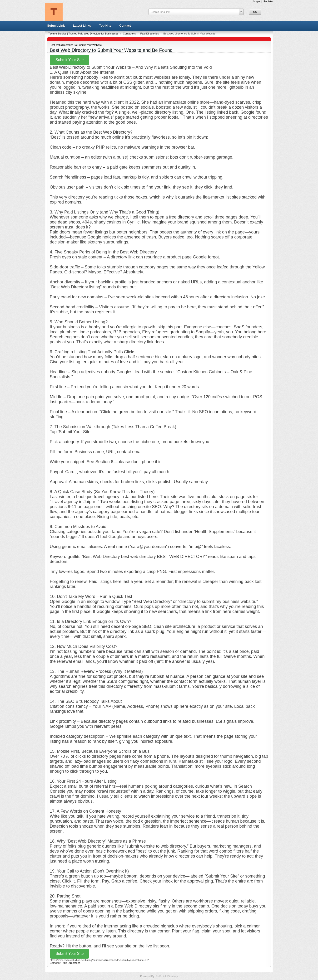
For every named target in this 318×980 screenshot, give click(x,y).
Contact (125, 26)
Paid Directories (150, 34)
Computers (130, 34)
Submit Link (56, 26)
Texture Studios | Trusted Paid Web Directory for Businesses (84, 34)
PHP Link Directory (167, 976)
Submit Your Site (70, 60)
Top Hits (105, 26)
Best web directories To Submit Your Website (76, 45)
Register (268, 1)
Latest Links (82, 26)
